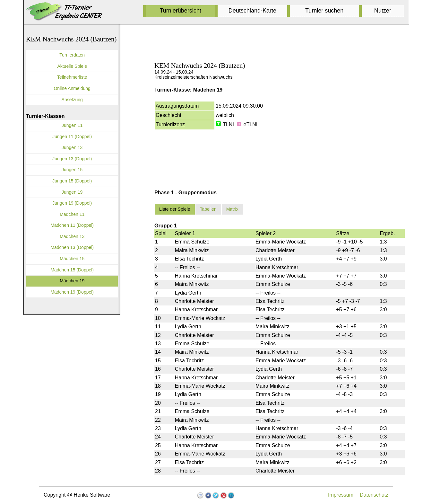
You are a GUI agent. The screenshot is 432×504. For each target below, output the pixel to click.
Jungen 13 (72, 147)
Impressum (341, 495)
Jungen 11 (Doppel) (72, 137)
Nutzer (383, 11)
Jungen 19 (72, 192)
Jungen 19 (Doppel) (72, 203)
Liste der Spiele (175, 209)
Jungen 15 (72, 170)
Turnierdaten (72, 55)
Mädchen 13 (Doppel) (72, 247)
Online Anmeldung (72, 88)
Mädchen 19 (72, 281)
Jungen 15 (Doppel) (72, 181)
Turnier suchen (324, 11)
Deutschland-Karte (252, 11)
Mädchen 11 (72, 214)
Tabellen (208, 209)
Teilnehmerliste (72, 77)
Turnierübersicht (180, 11)
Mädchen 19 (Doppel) (72, 292)
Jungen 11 (72, 125)
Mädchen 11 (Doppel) (72, 225)
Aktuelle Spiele (72, 66)
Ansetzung (72, 100)
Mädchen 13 (72, 236)
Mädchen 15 (72, 259)
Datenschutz (374, 495)
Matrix (232, 209)
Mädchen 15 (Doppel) (72, 270)
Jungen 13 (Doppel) (72, 159)
